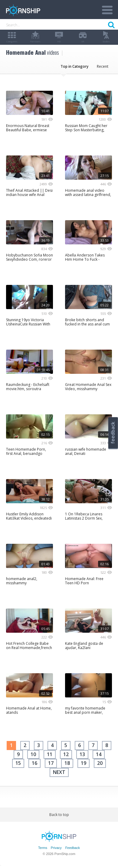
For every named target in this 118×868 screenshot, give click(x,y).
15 (18, 763)
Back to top (59, 815)
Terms (43, 848)
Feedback (73, 848)
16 (34, 763)
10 (33, 754)
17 (51, 763)
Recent (103, 66)
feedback (113, 433)
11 (50, 754)
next (59, 772)
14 (99, 754)
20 (100, 763)
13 (82, 754)
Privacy (56, 848)
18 (67, 763)
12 (66, 754)
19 (84, 763)
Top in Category (74, 66)
